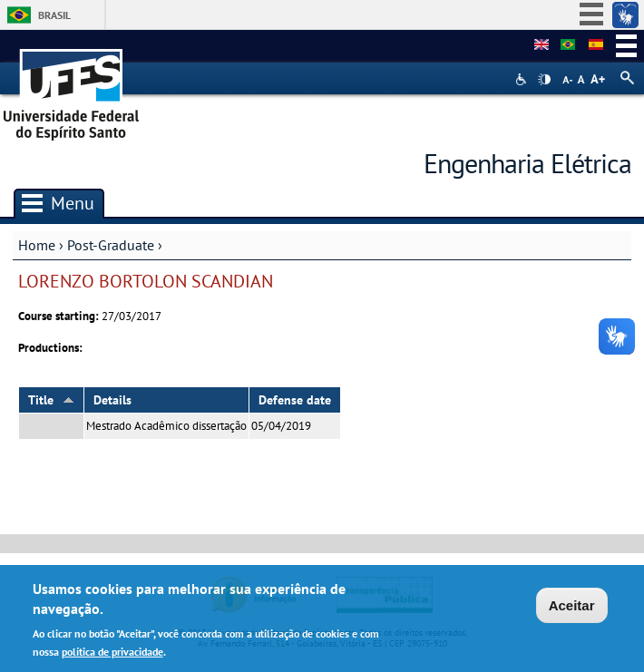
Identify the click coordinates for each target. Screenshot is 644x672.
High (544, 80)
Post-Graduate (111, 245)
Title (51, 400)
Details (112, 400)
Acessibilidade (523, 79)
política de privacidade (112, 654)
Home (37, 245)
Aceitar (572, 608)
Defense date (295, 400)
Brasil (54, 15)
